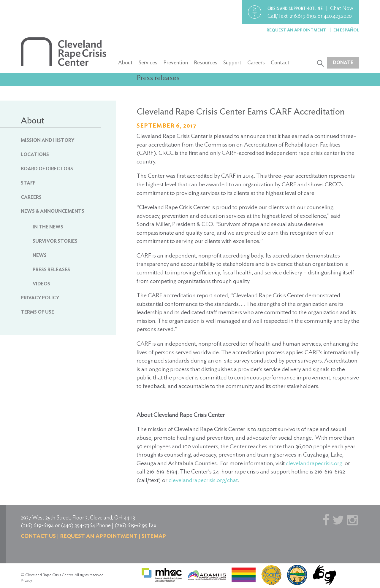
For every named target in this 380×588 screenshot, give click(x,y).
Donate (343, 62)
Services (148, 62)
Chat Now (342, 8)
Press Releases (51, 270)
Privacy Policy (40, 298)
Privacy (26, 580)
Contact (280, 62)
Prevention (176, 62)
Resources (206, 62)
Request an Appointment (297, 30)
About (125, 62)
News (40, 255)
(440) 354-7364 (78, 525)
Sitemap (154, 536)
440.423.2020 (338, 16)
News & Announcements (53, 211)
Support (232, 62)
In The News (48, 227)
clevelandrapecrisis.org (314, 463)
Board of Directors (47, 169)
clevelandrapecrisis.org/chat (203, 480)
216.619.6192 (303, 16)
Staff (28, 183)
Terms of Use (37, 312)
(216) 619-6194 (37, 525)
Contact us (38, 536)
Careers (256, 62)
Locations (35, 154)
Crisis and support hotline (296, 9)
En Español (346, 30)
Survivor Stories (55, 241)
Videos (41, 284)
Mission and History (47, 140)
